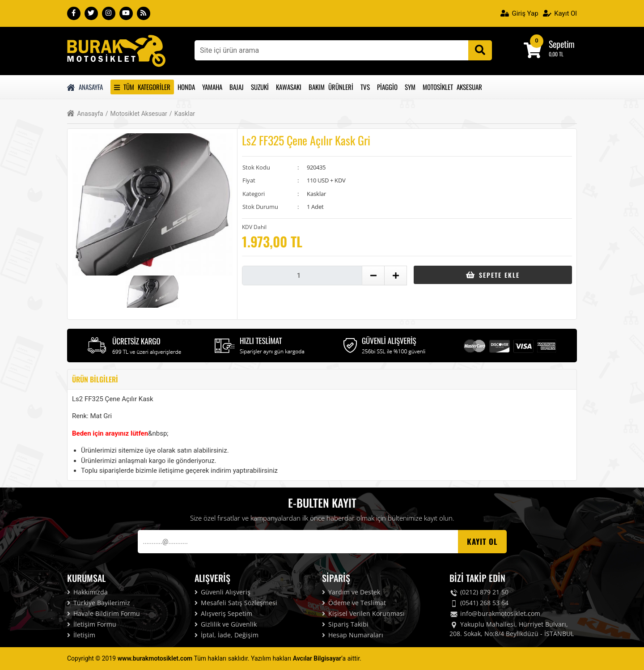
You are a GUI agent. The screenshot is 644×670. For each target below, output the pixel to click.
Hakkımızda (87, 592)
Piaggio (387, 87)
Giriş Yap (519, 13)
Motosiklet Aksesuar (452, 87)
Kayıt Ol (560, 13)
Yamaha (212, 87)
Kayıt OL (482, 541)
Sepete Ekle (493, 275)
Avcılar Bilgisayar (317, 658)
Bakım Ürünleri (331, 87)
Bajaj (237, 87)
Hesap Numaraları (353, 635)
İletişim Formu (92, 624)
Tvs (365, 87)
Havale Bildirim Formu (104, 613)
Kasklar (182, 114)
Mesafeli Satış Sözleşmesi (236, 603)
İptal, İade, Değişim (227, 635)
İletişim (81, 635)
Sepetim (562, 44)
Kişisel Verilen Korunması (363, 613)
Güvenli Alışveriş (222, 592)
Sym (410, 87)
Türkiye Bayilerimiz (99, 603)
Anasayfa (85, 87)
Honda (186, 87)
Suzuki (260, 87)
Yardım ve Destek (351, 592)
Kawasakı (289, 87)
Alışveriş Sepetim (223, 613)
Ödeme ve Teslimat (354, 603)
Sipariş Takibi (345, 624)
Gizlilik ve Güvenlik (226, 624)
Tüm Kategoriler (142, 87)
